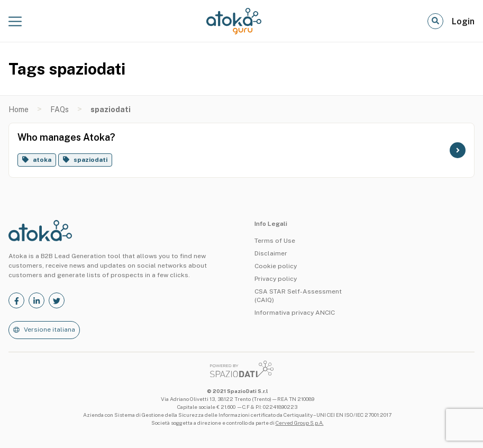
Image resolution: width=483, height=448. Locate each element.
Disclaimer (271, 253)
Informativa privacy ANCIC (295, 313)
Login (463, 21)
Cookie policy (276, 266)
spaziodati (90, 160)
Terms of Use (275, 241)
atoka (42, 160)
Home (19, 109)
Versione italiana (49, 330)
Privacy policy (276, 279)
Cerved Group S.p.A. (300, 423)
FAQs (60, 109)
